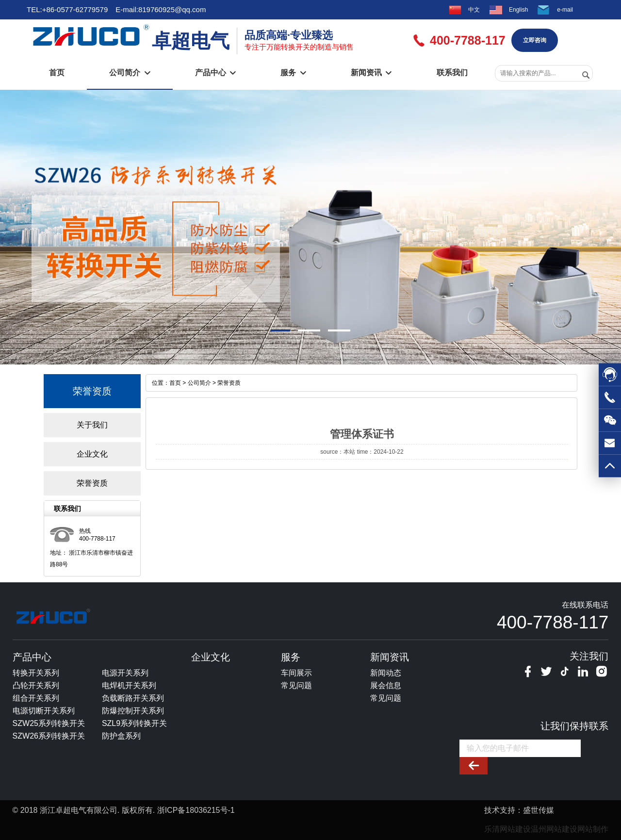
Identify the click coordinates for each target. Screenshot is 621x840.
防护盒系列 (121, 736)
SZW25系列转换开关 (49, 723)
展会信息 (386, 685)
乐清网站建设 (507, 829)
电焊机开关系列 (129, 685)
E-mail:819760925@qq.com (161, 9)
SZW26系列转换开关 (49, 736)
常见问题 (296, 685)
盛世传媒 (539, 810)
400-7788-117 (553, 622)
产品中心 (215, 73)
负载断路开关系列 (133, 698)
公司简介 (130, 73)
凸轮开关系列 (36, 685)
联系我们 (452, 73)
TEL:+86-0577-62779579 (67, 9)
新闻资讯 (371, 73)
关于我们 (92, 425)
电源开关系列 (125, 673)
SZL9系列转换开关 (134, 723)
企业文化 (92, 454)
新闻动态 (386, 673)
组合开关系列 (36, 698)
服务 (293, 73)
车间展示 (296, 673)
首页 (57, 73)
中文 (474, 10)
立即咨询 (535, 40)
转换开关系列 (36, 673)
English (518, 10)
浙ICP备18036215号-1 (196, 810)
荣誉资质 (92, 483)
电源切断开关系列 (44, 711)
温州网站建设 (554, 829)
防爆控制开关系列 (133, 711)
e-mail (565, 10)
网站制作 (593, 829)
